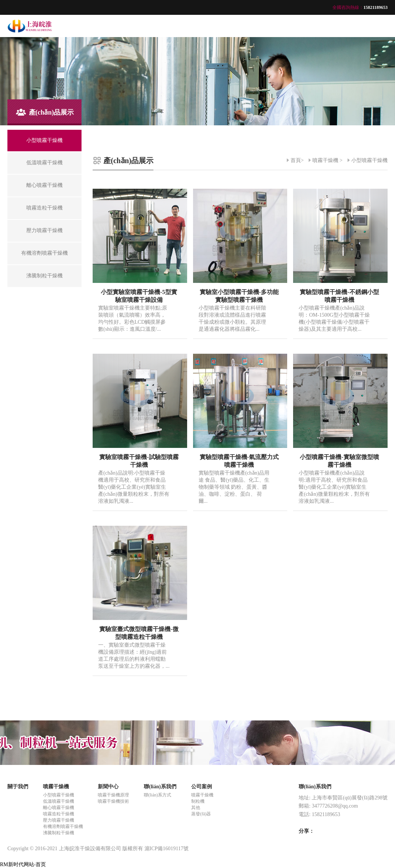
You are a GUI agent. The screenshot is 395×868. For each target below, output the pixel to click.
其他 (196, 808)
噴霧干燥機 (325, 160)
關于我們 (18, 787)
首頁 (296, 160)
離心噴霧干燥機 (59, 808)
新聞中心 (108, 787)
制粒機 (198, 801)
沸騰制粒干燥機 (59, 833)
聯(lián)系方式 (157, 795)
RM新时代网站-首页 (23, 864)
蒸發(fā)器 (201, 814)
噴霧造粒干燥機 (59, 814)
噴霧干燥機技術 (113, 801)
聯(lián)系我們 (160, 787)
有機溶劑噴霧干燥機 (63, 826)
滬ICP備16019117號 (167, 849)
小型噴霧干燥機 (369, 160)
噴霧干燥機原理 (113, 795)
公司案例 (202, 787)
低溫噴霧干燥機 (59, 801)
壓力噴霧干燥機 (59, 820)
